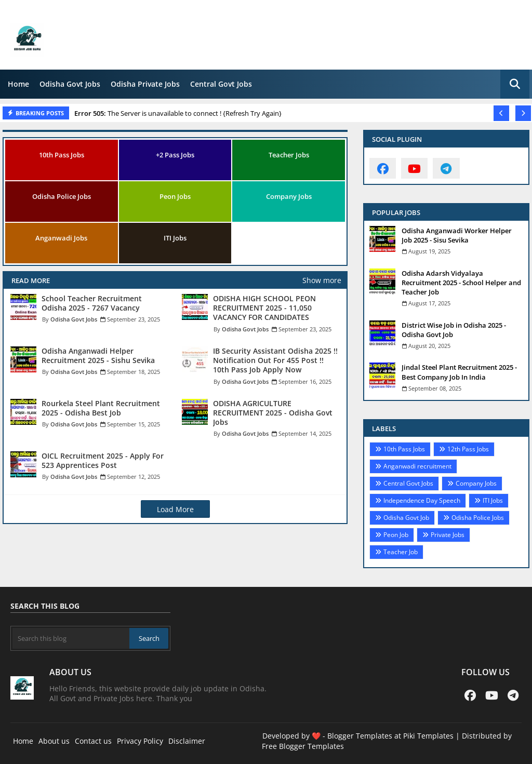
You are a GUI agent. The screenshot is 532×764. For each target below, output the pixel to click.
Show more (322, 280)
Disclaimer (187, 741)
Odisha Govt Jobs (70, 84)
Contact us (93, 741)
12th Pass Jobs (468, 449)
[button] (515, 84)
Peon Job (396, 535)
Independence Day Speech (422, 500)
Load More (175, 509)
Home (18, 84)
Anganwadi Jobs (61, 238)
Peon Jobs (175, 196)
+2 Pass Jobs (175, 155)
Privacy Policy (140, 741)
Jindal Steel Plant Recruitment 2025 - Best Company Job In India (459, 372)
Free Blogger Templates (303, 746)
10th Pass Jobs (62, 155)
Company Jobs (289, 196)
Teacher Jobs (289, 155)
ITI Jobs (175, 238)
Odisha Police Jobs (62, 196)
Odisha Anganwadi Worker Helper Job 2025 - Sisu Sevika (457, 235)
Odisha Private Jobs (145, 84)
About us (54, 741)
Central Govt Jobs (221, 84)
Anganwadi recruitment (417, 466)
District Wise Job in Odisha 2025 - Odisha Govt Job (454, 330)
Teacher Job (401, 552)
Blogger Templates (360, 736)
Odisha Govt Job (406, 518)
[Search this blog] (71, 638)
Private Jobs (448, 535)
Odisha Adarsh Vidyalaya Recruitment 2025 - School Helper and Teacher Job (461, 283)
